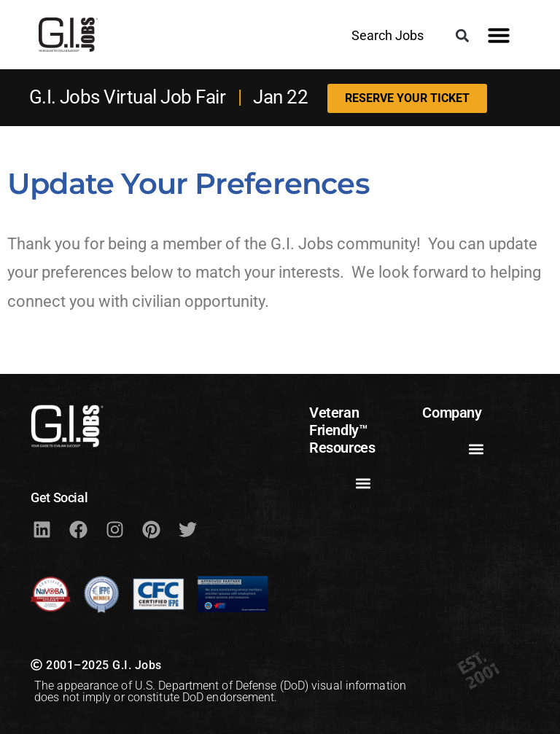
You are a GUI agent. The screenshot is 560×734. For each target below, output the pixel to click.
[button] (462, 35)
